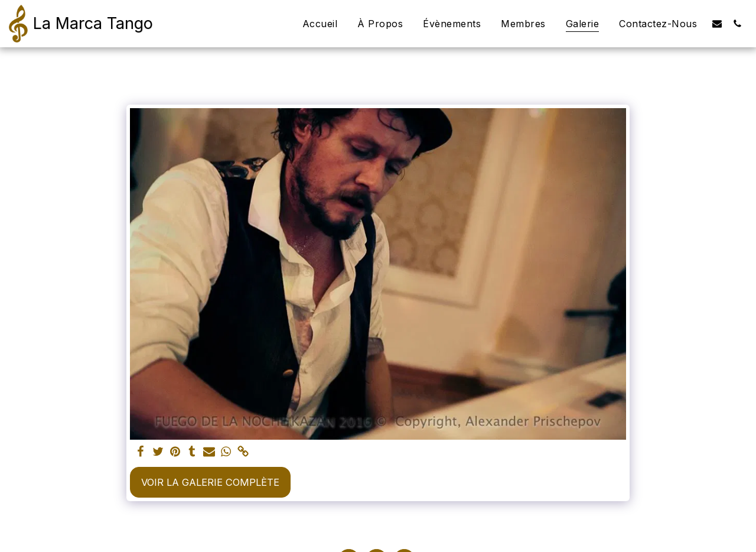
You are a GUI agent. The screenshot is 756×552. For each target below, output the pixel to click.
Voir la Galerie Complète (210, 482)
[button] (717, 23)
